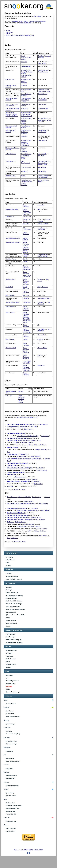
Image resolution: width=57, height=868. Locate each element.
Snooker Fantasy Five (12, 809)
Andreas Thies (43, 165)
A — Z (20, 850)
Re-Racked (9, 287)
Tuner (23, 159)
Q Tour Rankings (11, 612)
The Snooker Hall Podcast (16, 434)
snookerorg (9, 751)
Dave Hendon (42, 140)
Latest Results (10, 560)
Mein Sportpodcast (25, 162)
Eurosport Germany (41, 450)
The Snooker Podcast (12, 302)
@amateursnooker (11, 776)
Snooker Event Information (14, 806)
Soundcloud (27, 219)
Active (8, 30)
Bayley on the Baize (12, 209)
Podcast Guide (10, 684)
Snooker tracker (11, 704)
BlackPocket (10, 711)
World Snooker (22, 436)
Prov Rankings (10, 634)
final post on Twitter (19, 490)
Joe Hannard (42, 132)
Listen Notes (27, 212)
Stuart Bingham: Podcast (26, 76)
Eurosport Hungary (21, 477)
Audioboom (27, 369)
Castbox (24, 120)
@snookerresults (11, 796)
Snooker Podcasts (25, 23)
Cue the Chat (10, 79)
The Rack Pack (10, 279)
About (16, 850)
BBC (23, 91)
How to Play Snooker (12, 681)
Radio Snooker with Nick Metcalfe (12, 105)
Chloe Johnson (43, 177)
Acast (23, 56)
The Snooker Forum (44, 298)
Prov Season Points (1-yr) (14, 640)
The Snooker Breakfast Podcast (18, 438)
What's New (9, 675)
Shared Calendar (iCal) (13, 734)
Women (8, 618)
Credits (31, 850)
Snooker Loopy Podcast (10, 131)
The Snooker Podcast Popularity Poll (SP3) (20, 35)
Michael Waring (42, 335)
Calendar (8, 574)
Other (8, 34)
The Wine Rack (10, 176)
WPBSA (41, 182)
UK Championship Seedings (14, 595)
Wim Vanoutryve (43, 108)
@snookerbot (10, 778)
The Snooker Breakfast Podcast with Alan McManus (12, 114)
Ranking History (11, 621)
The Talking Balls (11, 348)
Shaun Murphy (43, 100)
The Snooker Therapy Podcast (17, 463)
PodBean (24, 151)
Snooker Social (10, 312)
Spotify (23, 59)
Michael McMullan (44, 180)
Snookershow (10, 339)
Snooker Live (10, 758)
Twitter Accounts (11, 664)
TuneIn (23, 123)
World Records (10, 659)
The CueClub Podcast (13, 238)
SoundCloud (25, 100)
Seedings (9, 590)
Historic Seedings (11, 623)
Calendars (9, 731)
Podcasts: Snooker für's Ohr (37, 21)
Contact (25, 850)
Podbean (26, 255)
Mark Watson (42, 120)
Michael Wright (42, 348)
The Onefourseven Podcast (16, 424)
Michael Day (42, 167)
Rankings (9, 587)
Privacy (41, 850)
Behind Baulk (10, 217)
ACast (23, 176)
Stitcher (25, 240)
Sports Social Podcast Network (27, 115)
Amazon (24, 148)
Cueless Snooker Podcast (16, 472)
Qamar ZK (41, 205)
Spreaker (26, 353)
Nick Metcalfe (42, 104)
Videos (8, 662)
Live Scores (9, 557)
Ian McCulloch (44, 303)
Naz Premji (41, 302)
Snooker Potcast (11, 307)
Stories (8, 689)
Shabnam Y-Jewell (27, 443)
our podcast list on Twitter (19, 21)
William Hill (41, 365)
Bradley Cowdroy (43, 224)
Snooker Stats (10, 714)
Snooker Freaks (11, 811)
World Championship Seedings (15, 609)
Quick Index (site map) (13, 692)
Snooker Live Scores (12, 786)
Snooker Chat (10, 295)
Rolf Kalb (41, 56)
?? (38, 325)
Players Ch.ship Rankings (14, 604)
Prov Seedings (10, 637)
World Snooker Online (13, 717)
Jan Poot (40, 339)
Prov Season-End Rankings (14, 643)
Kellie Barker (42, 63)
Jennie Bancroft (43, 176)
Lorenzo (40, 279)
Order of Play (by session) (14, 579)
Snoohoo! (9, 686)
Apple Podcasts (26, 58)
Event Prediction (11, 829)
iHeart (23, 150)
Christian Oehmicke (44, 161)
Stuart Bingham (43, 72)
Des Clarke (41, 329)
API (7, 678)
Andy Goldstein (42, 228)
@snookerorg (10, 724)
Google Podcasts (27, 72)
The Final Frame (11, 259)
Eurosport (41, 230)
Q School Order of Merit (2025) (15, 615)
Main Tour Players (11, 651)
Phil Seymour (42, 98)
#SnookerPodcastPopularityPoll (27, 417)
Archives (8, 566)
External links (10, 831)
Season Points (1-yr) (12, 593)
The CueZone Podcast (13, 242)
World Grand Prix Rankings (14, 601)
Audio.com (25, 108)
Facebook (24, 171)
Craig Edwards (42, 255)
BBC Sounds (27, 332)
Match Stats (9, 656)
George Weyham (43, 256)
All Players (9, 653)
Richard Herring (43, 94)
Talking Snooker (11, 154)
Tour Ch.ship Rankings (13, 607)
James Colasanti (43, 70)
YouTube (24, 62)
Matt (39, 209)
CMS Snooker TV (28, 524)
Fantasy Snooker (11, 814)
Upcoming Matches (12, 576)
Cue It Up (9, 396)
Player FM (24, 144)
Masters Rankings (11, 598)
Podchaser (25, 132)
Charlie (40, 355)
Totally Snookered (13, 454)
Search (36, 850)
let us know (38, 17)
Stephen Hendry (43, 119)
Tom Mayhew (42, 130)
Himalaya (26, 298)
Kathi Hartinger (43, 163)
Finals (8, 563)
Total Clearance (11, 161)
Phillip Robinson (43, 287)
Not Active (9, 32)
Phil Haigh (41, 155)
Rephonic (26, 359)
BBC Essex (46, 91)
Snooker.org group (11, 741)
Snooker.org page (11, 744)
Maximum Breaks (11, 821)
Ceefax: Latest (10, 803)
